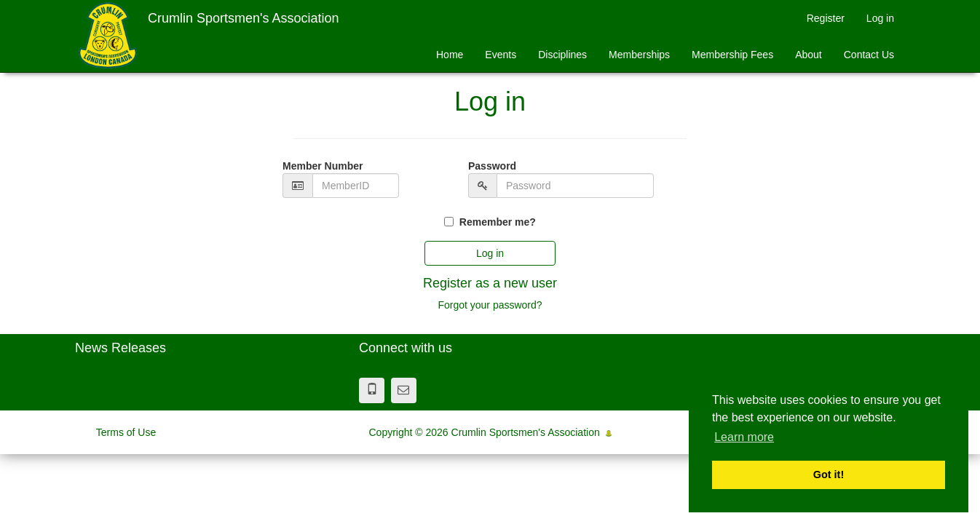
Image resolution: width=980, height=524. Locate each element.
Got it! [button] (829, 475)
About (809, 55)
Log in (880, 18)
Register (826, 18)
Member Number (323, 166)
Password (492, 166)
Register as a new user (490, 283)
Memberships (639, 55)
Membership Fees (732, 55)
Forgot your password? (490, 305)
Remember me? (498, 222)
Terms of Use (126, 432)
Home (450, 55)
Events (501, 55)
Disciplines (562, 55)
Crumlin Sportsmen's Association (244, 18)
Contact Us (869, 55)
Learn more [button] (744, 437)
